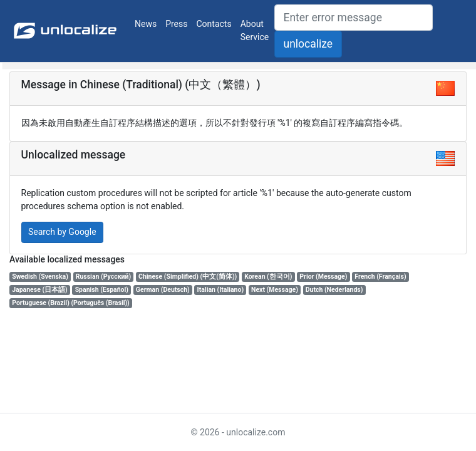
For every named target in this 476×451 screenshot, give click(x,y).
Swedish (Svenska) (40, 277)
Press (176, 24)
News (146, 24)
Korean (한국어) (268, 277)
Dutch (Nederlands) (334, 290)
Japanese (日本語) (40, 290)
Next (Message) (275, 290)
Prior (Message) (323, 277)
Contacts (214, 24)
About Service (255, 30)
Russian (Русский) (103, 277)
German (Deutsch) (163, 290)
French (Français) (380, 277)
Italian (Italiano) (221, 290)
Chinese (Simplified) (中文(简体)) (188, 277)
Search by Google (62, 232)
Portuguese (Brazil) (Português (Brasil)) (71, 303)
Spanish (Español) (102, 290)
